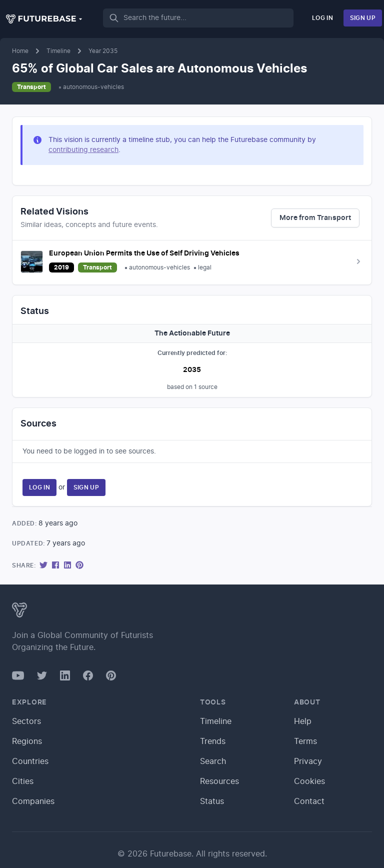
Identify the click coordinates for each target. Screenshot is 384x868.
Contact (309, 801)
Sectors (26, 721)
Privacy (308, 761)
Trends (213, 741)
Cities (23, 781)
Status (212, 801)
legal (205, 267)
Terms (305, 741)
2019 (61, 267)
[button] (44, 19)
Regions (27, 741)
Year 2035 (103, 51)
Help (303, 721)
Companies (33, 801)
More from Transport (315, 218)
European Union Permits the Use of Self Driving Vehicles (144, 253)
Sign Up (363, 18)
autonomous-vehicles (93, 87)
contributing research (83, 150)
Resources (219, 781)
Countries (30, 761)
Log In (322, 18)
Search (213, 761)
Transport (31, 87)
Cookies (309, 781)
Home (20, 51)
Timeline (58, 51)
